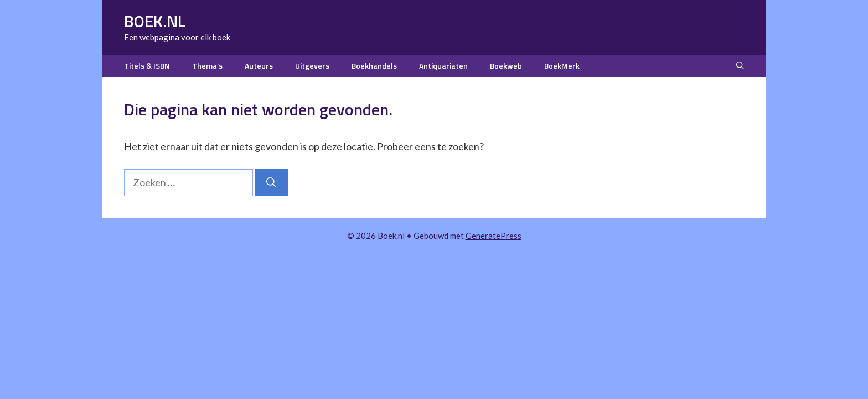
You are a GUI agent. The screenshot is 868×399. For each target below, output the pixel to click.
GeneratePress (494, 236)
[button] (740, 66)
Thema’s (207, 66)
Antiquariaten (443, 66)
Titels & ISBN (147, 66)
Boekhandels (374, 66)
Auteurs (259, 66)
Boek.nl (155, 21)
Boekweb (506, 66)
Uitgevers (312, 66)
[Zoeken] (271, 183)
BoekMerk (562, 66)
